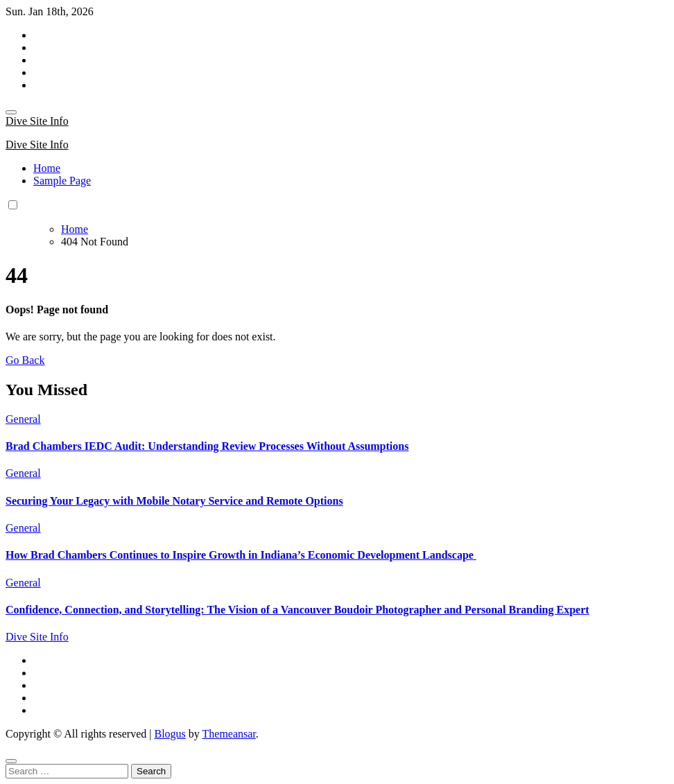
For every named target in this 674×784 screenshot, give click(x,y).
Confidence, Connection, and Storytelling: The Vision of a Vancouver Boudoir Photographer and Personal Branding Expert (297, 610)
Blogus (170, 734)
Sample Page (62, 181)
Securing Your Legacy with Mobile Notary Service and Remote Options (174, 501)
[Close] (11, 761)
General (23, 419)
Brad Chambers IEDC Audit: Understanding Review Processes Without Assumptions (207, 446)
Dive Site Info (37, 121)
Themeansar (229, 734)
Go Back (25, 360)
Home (47, 168)
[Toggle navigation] (11, 112)
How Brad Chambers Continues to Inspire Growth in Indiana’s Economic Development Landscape (241, 555)
